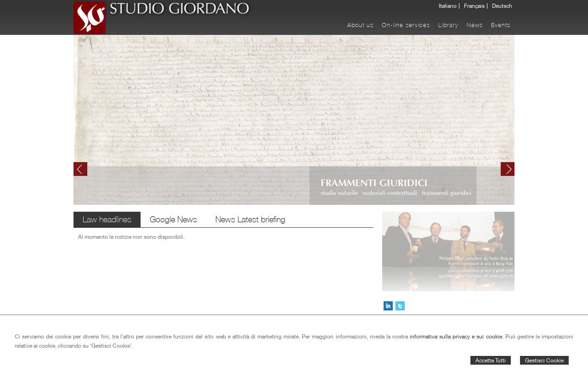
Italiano (448, 6)
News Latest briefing (250, 220)
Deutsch (502, 6)
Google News (173, 220)
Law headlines (107, 220)
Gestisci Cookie (544, 360)
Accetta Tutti (491, 360)
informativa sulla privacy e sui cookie (456, 336)
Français (474, 6)
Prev (80, 169)
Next (508, 169)
